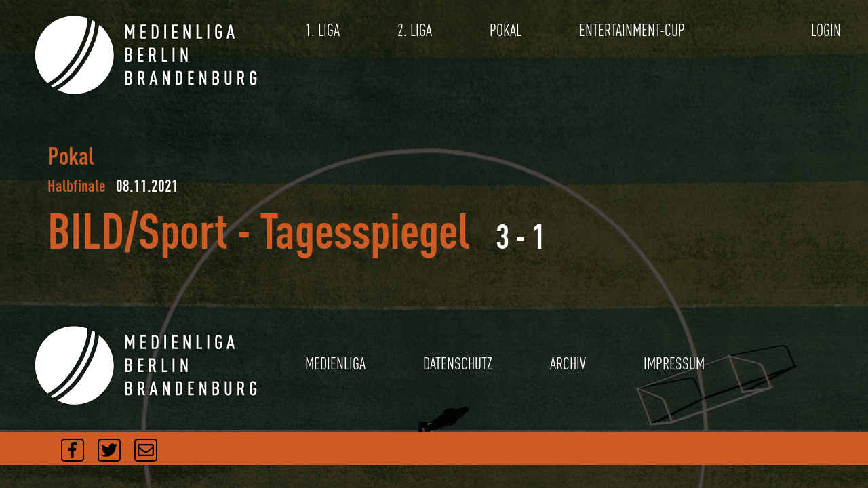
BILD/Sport (138, 230)
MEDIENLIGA (335, 364)
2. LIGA (415, 30)
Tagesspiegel (365, 230)
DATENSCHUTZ (458, 364)
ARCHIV (568, 364)
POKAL (506, 30)
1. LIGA (322, 30)
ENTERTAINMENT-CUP (632, 30)
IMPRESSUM (674, 364)
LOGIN (826, 30)
